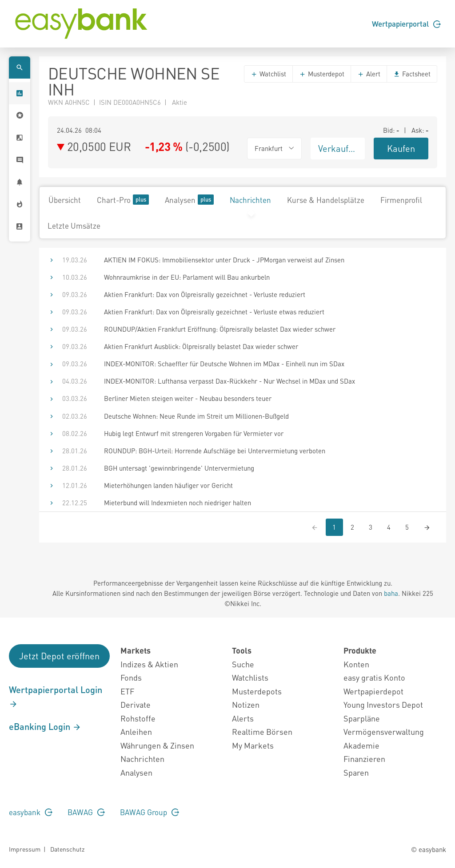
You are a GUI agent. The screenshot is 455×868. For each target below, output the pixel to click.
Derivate (136, 704)
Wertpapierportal (406, 24)
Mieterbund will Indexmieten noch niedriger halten (178, 503)
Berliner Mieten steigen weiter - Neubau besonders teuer (188, 398)
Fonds (131, 677)
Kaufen (401, 148)
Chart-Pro (123, 200)
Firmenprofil (401, 200)
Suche (243, 664)
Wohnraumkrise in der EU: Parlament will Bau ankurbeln (187, 277)
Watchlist (268, 74)
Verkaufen (338, 148)
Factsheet (412, 74)
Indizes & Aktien (149, 664)
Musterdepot (322, 74)
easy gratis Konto (374, 677)
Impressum (25, 849)
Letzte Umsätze (74, 226)
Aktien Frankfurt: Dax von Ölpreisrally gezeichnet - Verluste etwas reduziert (214, 312)
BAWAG (86, 812)
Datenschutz (67, 849)
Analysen (189, 200)
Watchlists (250, 677)
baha (391, 593)
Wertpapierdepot (373, 691)
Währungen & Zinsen (157, 745)
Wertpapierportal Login (56, 696)
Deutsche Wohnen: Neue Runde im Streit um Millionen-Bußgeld (196, 416)
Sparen (356, 772)
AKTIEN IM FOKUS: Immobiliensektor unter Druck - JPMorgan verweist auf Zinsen (224, 260)
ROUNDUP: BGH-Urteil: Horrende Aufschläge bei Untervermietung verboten (215, 451)
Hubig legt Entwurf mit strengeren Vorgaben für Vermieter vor (194, 433)
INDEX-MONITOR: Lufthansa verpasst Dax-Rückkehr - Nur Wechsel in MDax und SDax (229, 381)
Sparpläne (362, 718)
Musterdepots (257, 691)
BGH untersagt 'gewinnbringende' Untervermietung (179, 468)
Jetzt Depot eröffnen (59, 656)
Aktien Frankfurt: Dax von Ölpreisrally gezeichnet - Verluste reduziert (205, 294)
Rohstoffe (138, 718)
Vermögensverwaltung (384, 731)
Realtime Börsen (262, 731)
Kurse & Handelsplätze (326, 200)
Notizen (246, 704)
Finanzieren (364, 759)
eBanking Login (45, 726)
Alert (369, 74)
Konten (356, 664)
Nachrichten (250, 200)
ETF (127, 691)
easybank (31, 812)
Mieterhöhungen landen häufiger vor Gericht (168, 485)
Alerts (243, 718)
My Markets (253, 745)
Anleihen (136, 731)
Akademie (361, 745)
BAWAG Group (150, 812)
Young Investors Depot (383, 704)
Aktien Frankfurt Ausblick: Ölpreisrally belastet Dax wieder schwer (201, 346)
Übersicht (65, 200)
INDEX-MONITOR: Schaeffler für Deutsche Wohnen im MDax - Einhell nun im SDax (224, 364)
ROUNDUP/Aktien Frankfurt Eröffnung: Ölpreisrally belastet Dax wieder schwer (220, 329)
